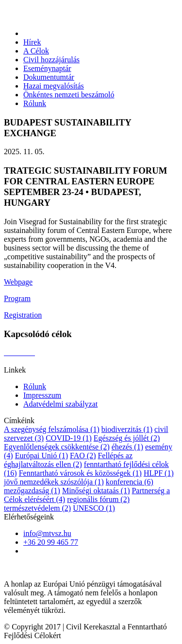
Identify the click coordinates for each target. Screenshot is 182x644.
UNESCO (94, 508)
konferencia (130, 482)
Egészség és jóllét (127, 438)
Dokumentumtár (49, 77)
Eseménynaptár (47, 68)
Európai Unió (41, 456)
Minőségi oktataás (96, 491)
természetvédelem (37, 508)
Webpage (18, 282)
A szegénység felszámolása (52, 429)
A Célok (36, 51)
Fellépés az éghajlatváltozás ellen (68, 460)
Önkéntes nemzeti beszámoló (69, 95)
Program (17, 298)
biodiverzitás (127, 429)
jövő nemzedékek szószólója (54, 482)
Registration (23, 315)
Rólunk (35, 103)
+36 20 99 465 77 (51, 542)
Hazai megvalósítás (54, 86)
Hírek (32, 42)
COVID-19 (69, 438)
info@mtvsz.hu (47, 533)
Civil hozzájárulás (51, 60)
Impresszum (42, 395)
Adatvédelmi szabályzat (60, 404)
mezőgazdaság (32, 491)
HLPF (159, 473)
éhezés (127, 447)
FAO (83, 456)
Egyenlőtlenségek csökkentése (57, 447)
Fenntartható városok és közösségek (80, 473)
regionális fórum (98, 499)
